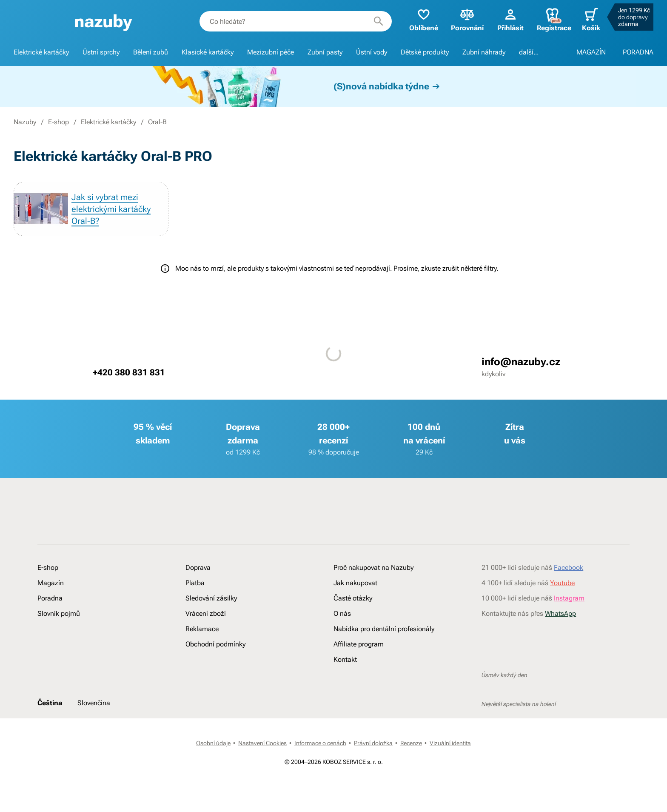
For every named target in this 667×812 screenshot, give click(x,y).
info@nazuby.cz (521, 362)
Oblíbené (424, 19)
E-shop (58, 122)
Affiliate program (359, 644)
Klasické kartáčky (208, 52)
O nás (342, 613)
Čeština (50, 703)
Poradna (50, 598)
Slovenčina (94, 703)
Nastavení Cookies (262, 743)
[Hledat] (379, 21)
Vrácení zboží (206, 613)
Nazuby (25, 122)
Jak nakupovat (355, 583)
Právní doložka (373, 743)
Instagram (569, 598)
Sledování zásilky (211, 598)
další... (529, 52)
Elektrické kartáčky (41, 52)
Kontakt (345, 659)
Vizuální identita (450, 743)
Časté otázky (353, 598)
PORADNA (638, 52)
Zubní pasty (325, 52)
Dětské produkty (425, 52)
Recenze (411, 743)
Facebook (569, 568)
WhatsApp (560, 613)
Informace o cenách (320, 743)
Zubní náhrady (484, 52)
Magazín (51, 583)
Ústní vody (372, 52)
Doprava (198, 568)
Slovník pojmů (59, 613)
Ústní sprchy (101, 52)
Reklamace (202, 629)
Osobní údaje (213, 743)
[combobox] (296, 21)
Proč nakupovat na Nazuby (373, 568)
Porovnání (467, 19)
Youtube (562, 583)
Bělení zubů (151, 52)
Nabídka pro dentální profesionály (384, 629)
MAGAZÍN (591, 52)
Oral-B (157, 122)
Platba (195, 583)
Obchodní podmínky (215, 644)
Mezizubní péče (271, 52)
